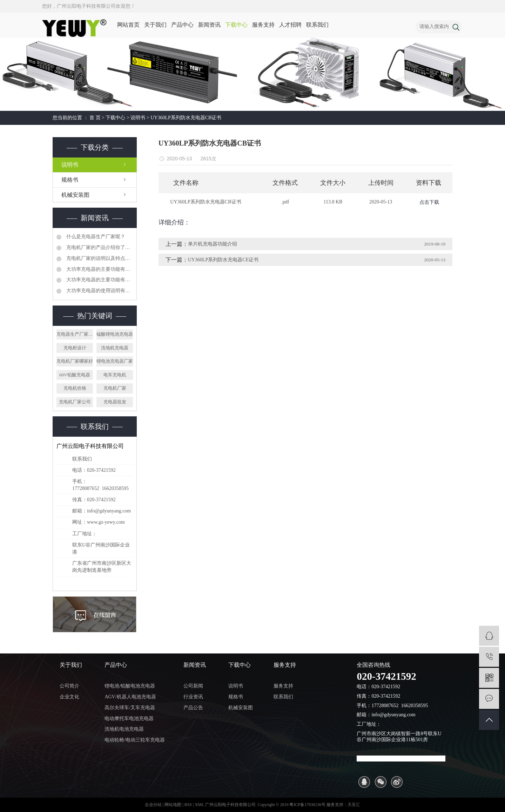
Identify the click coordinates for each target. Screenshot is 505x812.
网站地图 (173, 805)
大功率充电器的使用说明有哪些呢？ (99, 291)
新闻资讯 (209, 25)
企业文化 (69, 697)
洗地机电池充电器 (124, 729)
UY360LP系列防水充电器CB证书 (186, 118)
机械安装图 (75, 195)
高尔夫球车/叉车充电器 (130, 708)
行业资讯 (193, 697)
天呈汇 (354, 805)
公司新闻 (193, 686)
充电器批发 (115, 402)
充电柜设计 (75, 348)
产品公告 (193, 708)
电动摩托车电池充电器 (129, 719)
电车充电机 (115, 375)
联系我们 (317, 25)
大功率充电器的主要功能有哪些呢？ (99, 269)
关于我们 (155, 25)
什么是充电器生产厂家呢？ (95, 237)
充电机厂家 (115, 388)
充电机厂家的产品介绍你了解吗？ (99, 247)
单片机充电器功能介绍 (213, 244)
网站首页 (128, 25)
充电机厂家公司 (75, 402)
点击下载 (429, 202)
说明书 (138, 118)
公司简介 (69, 686)
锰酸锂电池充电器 (115, 334)
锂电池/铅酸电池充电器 (130, 686)
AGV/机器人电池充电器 (130, 697)
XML (199, 805)
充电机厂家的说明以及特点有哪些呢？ (99, 258)
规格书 (70, 180)
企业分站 (153, 805)
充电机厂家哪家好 (75, 361)
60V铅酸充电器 (75, 375)
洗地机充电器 (115, 348)
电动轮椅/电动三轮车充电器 (135, 740)
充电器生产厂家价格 (75, 334)
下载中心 (236, 25)
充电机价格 (75, 388)
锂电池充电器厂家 (115, 361)
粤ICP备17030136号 (307, 805)
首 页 (95, 118)
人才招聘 (290, 25)
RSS (188, 805)
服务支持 (263, 25)
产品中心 (182, 25)
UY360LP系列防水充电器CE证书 (223, 260)
